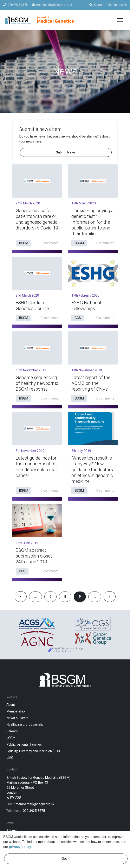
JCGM (11, 738)
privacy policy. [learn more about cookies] (20, 847)
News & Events (17, 718)
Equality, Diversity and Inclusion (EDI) (33, 751)
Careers (12, 731)
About (11, 705)
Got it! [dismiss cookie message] (66, 859)
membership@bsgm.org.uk (35, 804)
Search (96, 5)
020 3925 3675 (34, 811)
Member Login (117, 5)
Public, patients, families (24, 744)
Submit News (66, 152)
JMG (10, 758)
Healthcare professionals (25, 725)
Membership (16, 711)
